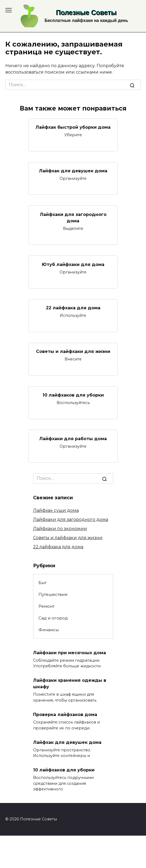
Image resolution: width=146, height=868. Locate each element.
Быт (42, 583)
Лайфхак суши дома (56, 510)
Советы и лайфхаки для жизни (73, 351)
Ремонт (46, 606)
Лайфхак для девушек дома (73, 171)
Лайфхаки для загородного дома (73, 217)
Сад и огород (53, 618)
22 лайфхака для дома (73, 308)
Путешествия (53, 594)
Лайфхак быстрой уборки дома (73, 127)
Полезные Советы (86, 13)
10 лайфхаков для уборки (73, 395)
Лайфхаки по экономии (60, 529)
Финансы (49, 630)
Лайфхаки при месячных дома (70, 652)
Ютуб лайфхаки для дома (73, 264)
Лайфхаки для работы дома (73, 438)
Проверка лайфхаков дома (65, 715)
